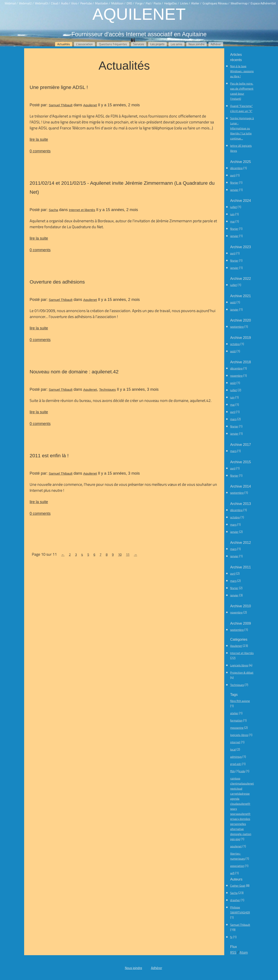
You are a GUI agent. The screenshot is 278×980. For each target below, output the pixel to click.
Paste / (158, 3)
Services (139, 44)
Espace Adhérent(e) (263, 3)
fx (231, 937)
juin (232, 214)
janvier (234, 190)
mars (233, 419)
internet (235, 742)
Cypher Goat (238, 886)
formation (236, 720)
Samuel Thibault (61, 105)
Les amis (177, 44)
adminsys (236, 757)
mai (232, 221)
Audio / (65, 3)
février (234, 183)
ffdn (233, 771)
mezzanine (237, 728)
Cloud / (55, 3)
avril (233, 175)
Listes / (185, 3)
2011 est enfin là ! (49, 456)
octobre (235, 344)
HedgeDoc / (172, 3)
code (242, 771)
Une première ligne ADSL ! (59, 87)
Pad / (149, 3)
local (233, 749)
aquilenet (236, 846)
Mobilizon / (118, 3)
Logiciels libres (239, 665)
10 (120, 554)
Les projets (157, 44)
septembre (237, 327)
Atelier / (196, 3)
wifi (232, 873)
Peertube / (87, 3)
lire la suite (39, 139)
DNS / (130, 3)
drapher (235, 900)
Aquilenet (139, 14)
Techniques (108, 390)
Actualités (64, 44)
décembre (236, 168)
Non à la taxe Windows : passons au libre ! (242, 71)
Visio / (75, 3)
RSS (233, 952)
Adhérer (216, 44)
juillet (234, 207)
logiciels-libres (239, 735)
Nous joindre (196, 44)
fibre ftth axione (240, 701)
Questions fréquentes (113, 44)
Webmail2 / (26, 3)
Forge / (140, 3)
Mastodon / (103, 3)
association (237, 866)
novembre (236, 376)
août (233, 302)
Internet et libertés (82, 210)
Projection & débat (242, 673)
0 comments (40, 151)
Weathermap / (240, 3)
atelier (234, 713)
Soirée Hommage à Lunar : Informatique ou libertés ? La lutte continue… (242, 128)
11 (128, 554)
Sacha (53, 210)
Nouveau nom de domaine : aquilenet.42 (74, 372)
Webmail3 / (42, 3)
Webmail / (11, 3)
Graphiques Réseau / (216, 3)
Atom (244, 952)
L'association (84, 44)
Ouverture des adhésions (57, 282)
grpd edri (236, 764)
